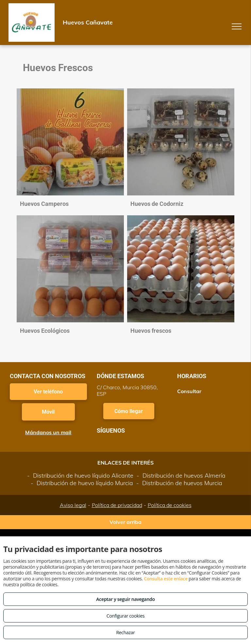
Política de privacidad (117, 505)
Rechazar (125, 632)
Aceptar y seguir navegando (125, 599)
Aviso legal (73, 505)
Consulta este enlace (166, 579)
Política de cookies (170, 505)
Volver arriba (125, 522)
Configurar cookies (126, 616)
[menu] (237, 26)
